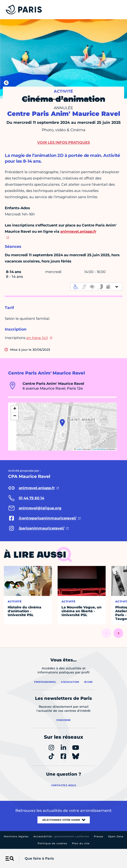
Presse (99, 836)
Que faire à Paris (39, 858)
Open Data (116, 836)
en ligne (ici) (37, 338)
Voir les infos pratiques (63, 142)
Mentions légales (16, 836)
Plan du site (81, 843)
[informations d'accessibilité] (96, 287)
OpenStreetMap (99, 449)
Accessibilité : (61, 836)
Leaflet (78, 449)
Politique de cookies (52, 843)
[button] (62, 423)
